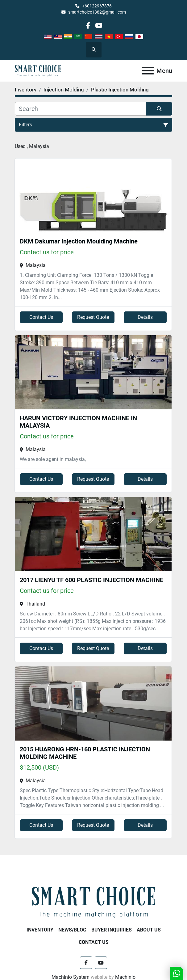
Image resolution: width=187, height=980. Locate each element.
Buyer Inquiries (112, 930)
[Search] (80, 109)
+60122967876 (97, 6)
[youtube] (99, 25)
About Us (149, 930)
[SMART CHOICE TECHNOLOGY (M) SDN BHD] (93, 902)
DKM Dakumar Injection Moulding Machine (79, 241)
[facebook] (88, 25)
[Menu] (148, 71)
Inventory (40, 930)
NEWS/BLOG (72, 930)
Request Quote (93, 317)
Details (145, 317)
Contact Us (41, 317)
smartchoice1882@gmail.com (97, 12)
